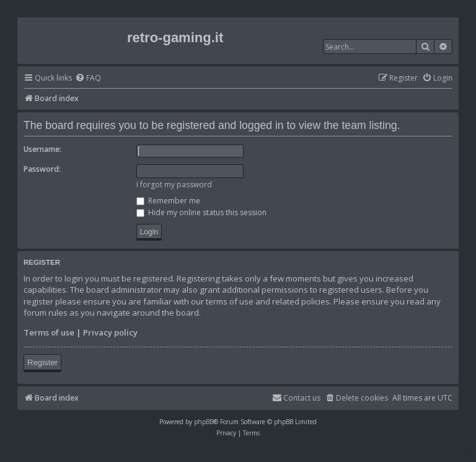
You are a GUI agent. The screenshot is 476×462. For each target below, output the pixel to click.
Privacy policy (110, 332)
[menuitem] (88, 78)
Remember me (168, 201)
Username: (42, 149)
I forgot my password (174, 184)
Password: (42, 169)
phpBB (204, 422)
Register (42, 362)
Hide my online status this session (201, 212)
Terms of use (49, 332)
